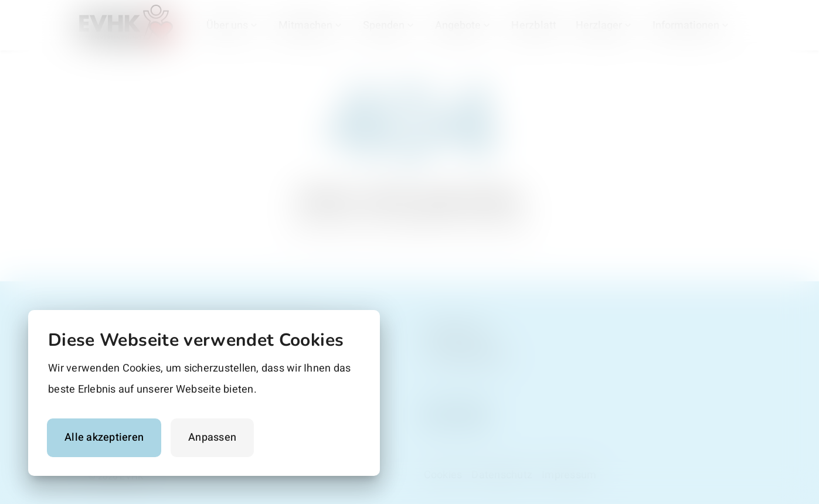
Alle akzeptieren (104, 437)
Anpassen (212, 437)
